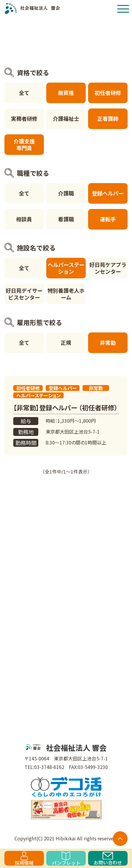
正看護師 (108, 118)
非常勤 (108, 342)
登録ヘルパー (108, 193)
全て (24, 93)
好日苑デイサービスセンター (24, 294)
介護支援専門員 (24, 144)
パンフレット (66, 859)
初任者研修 (108, 93)
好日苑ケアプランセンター (108, 268)
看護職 (66, 219)
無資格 (66, 93)
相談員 (24, 219)
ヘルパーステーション (66, 268)
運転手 (108, 219)
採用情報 (24, 859)
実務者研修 (24, 118)
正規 (66, 342)
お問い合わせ (108, 859)
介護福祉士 (66, 118)
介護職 (66, 193)
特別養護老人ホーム (66, 294)
